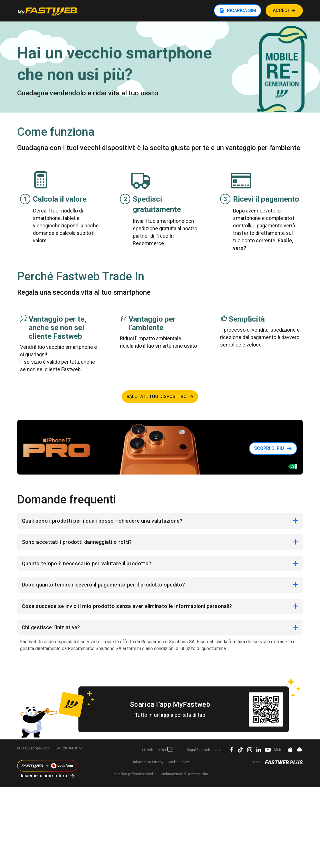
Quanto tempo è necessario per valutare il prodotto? (92, 566)
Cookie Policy (178, 768)
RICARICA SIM (242, 10)
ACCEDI (281, 10)
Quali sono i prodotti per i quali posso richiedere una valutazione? (110, 521)
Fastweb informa (157, 756)
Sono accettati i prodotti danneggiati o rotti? (82, 544)
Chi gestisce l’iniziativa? (54, 633)
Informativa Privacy (148, 768)
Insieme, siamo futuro (44, 782)
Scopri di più (269, 448)
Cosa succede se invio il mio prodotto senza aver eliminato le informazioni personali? (137, 611)
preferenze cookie (135, 780)
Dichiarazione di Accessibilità (184, 780)
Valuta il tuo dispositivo (157, 396)
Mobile (279, 756)
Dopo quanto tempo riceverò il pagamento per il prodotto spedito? (110, 588)
